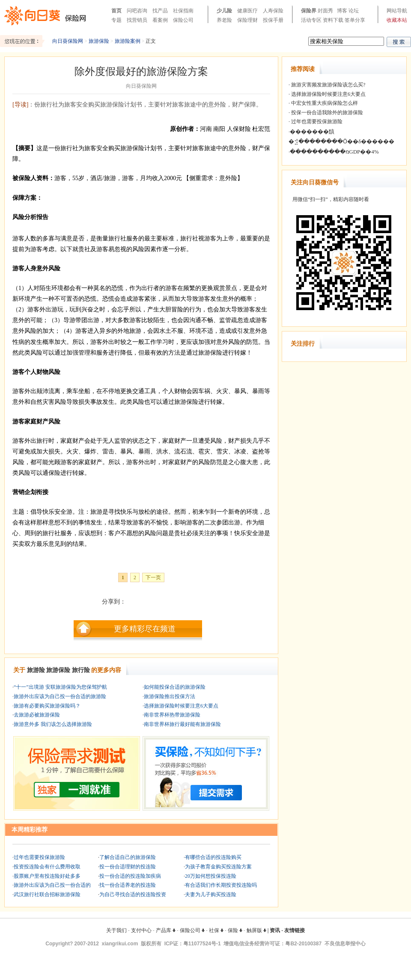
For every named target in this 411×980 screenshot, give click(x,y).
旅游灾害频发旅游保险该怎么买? (328, 85)
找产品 (160, 11)
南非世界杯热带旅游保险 (172, 715)
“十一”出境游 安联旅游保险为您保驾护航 (60, 687)
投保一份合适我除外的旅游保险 (326, 113)
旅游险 (36, 670)
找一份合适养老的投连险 (128, 885)
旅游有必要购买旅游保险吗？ (47, 706)
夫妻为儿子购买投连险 (211, 894)
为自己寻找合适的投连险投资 (133, 894)
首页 (116, 11)
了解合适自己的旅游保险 (128, 857)
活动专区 (311, 20)
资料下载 (333, 20)
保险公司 (183, 20)
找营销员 (137, 20)
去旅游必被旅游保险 (37, 715)
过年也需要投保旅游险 (39, 857)
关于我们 (116, 930)
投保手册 (273, 20)
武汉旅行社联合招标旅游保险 (47, 894)
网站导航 (397, 11)
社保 (216, 930)
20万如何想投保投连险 (211, 876)
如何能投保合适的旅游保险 (175, 687)
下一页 (153, 577)
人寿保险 (273, 11)
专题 (116, 20)
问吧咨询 (137, 11)
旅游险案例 (128, 41)
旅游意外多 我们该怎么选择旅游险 (53, 724)
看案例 (160, 20)
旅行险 (81, 670)
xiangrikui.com (120, 944)
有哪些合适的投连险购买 (213, 857)
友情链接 (295, 930)
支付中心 (141, 930)
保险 (235, 930)
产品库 (166, 930)
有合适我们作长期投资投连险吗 (221, 885)
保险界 (309, 11)
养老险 (224, 20)
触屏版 (256, 930)
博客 (342, 11)
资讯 (275, 930)
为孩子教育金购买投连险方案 (218, 867)
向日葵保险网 (68, 41)
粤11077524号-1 (202, 944)
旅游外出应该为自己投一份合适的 (52, 885)
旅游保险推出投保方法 (170, 696)
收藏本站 (397, 20)
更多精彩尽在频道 (145, 629)
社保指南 (183, 11)
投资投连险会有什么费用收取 (47, 867)
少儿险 (224, 11)
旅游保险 (99, 41)
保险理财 (247, 20)
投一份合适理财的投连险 (128, 867)
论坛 (354, 11)
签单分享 (355, 20)
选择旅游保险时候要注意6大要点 (181, 706)
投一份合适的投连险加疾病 (130, 876)
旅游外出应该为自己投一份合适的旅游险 (60, 696)
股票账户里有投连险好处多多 (47, 876)
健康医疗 (247, 11)
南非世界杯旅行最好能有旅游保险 (182, 724)
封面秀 (325, 11)
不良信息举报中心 (345, 944)
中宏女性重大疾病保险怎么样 (324, 103)
